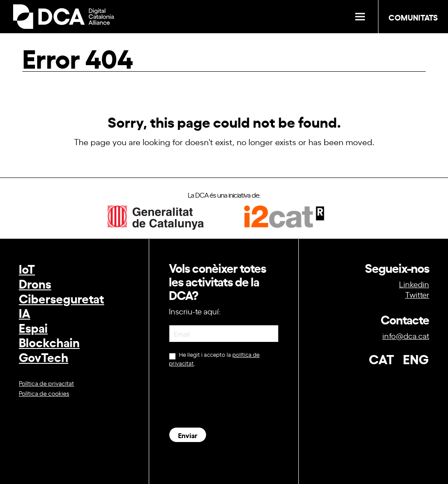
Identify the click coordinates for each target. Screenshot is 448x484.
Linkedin (414, 284)
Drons (35, 283)
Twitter (417, 294)
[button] (360, 17)
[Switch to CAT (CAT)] (377, 356)
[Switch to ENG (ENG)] (411, 356)
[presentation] (235, 397)
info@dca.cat (406, 335)
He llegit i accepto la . (214, 359)
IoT (27, 268)
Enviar (188, 435)
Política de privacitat (46, 383)
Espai (33, 327)
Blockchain (49, 342)
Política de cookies (44, 393)
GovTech (44, 357)
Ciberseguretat (61, 298)
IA (24, 312)
